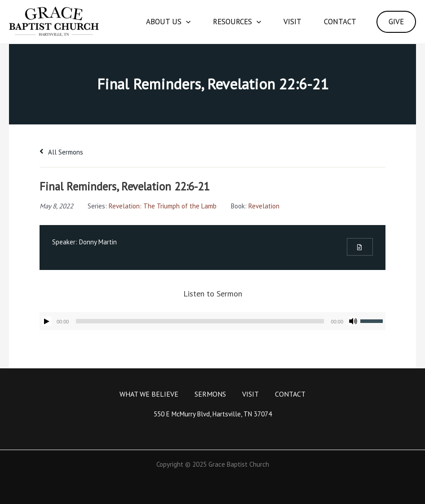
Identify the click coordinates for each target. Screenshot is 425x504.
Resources (237, 22)
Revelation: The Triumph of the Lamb (163, 206)
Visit (292, 22)
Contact (340, 22)
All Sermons (61, 152)
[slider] (200, 321)
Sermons (210, 394)
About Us (168, 22)
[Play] (47, 321)
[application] (186, 22)
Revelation (264, 206)
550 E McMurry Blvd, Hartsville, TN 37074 (213, 414)
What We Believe (149, 394)
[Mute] (353, 321)
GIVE (396, 22)
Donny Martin (98, 242)
